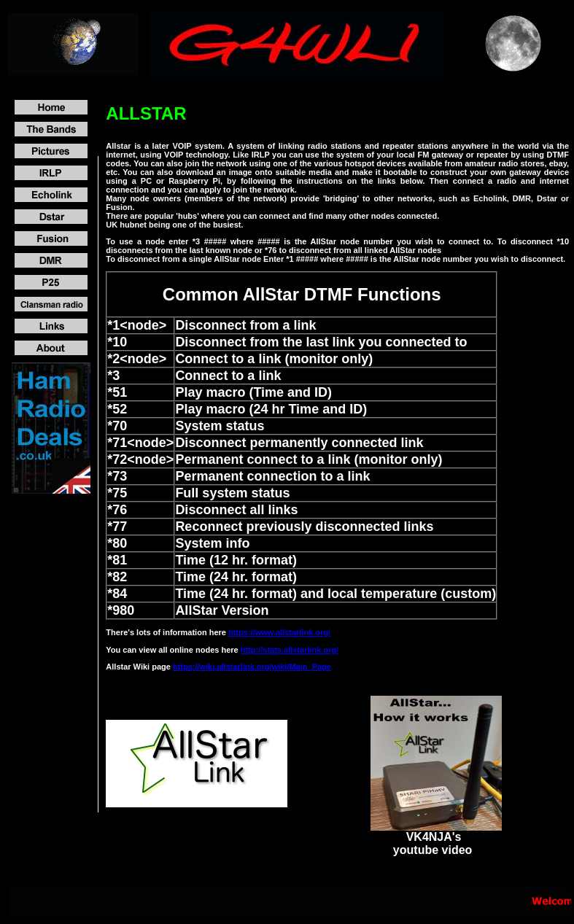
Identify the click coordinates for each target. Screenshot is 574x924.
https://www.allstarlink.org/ (279, 632)
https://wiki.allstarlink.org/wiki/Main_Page (252, 667)
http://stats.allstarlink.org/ (290, 650)
